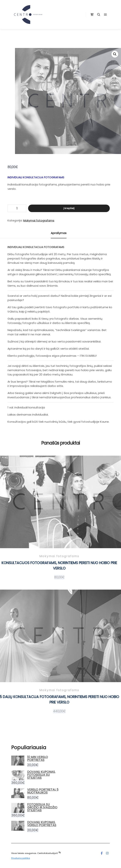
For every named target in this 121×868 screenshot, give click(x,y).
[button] (115, 54)
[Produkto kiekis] (17, 208)
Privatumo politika (21, 858)
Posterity (66, 852)
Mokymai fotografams (39, 220)
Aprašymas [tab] (59, 233)
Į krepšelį (69, 208)
